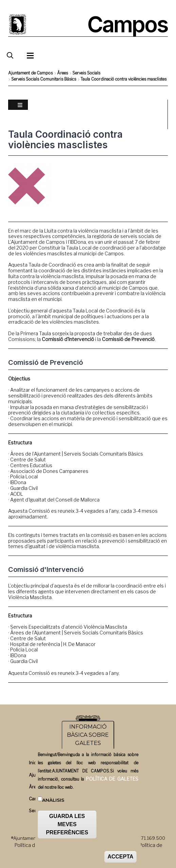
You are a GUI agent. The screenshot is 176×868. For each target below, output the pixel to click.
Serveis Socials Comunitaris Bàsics (44, 79)
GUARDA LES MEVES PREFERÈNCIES (67, 827)
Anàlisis (53, 802)
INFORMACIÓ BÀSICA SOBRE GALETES (88, 737)
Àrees (63, 73)
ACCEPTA (120, 859)
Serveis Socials (86, 73)
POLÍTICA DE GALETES (112, 781)
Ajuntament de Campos (30, 73)
